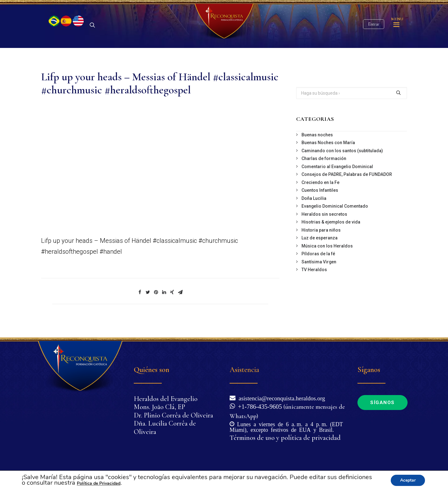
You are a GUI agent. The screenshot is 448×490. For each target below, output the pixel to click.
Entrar (374, 30)
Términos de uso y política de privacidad (285, 438)
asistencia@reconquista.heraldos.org (280, 398)
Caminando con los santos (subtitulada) (342, 162)
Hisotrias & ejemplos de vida (331, 233)
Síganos (383, 403)
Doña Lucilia (314, 209)
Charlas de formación (324, 169)
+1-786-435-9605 (258, 406)
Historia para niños (321, 241)
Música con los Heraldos (327, 257)
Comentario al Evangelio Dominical (337, 177)
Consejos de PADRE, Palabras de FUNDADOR (347, 185)
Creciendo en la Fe (320, 193)
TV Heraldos (314, 280)
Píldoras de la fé (318, 265)
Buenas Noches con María (328, 153)
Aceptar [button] (408, 480)
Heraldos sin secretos (324, 225)
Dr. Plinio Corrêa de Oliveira (173, 415)
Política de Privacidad (99, 483)
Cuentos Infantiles (320, 201)
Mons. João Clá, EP (159, 407)
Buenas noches (317, 146)
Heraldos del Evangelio (166, 399)
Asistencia (244, 370)
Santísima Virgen (319, 273)
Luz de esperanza (320, 249)
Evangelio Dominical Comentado (335, 217)
